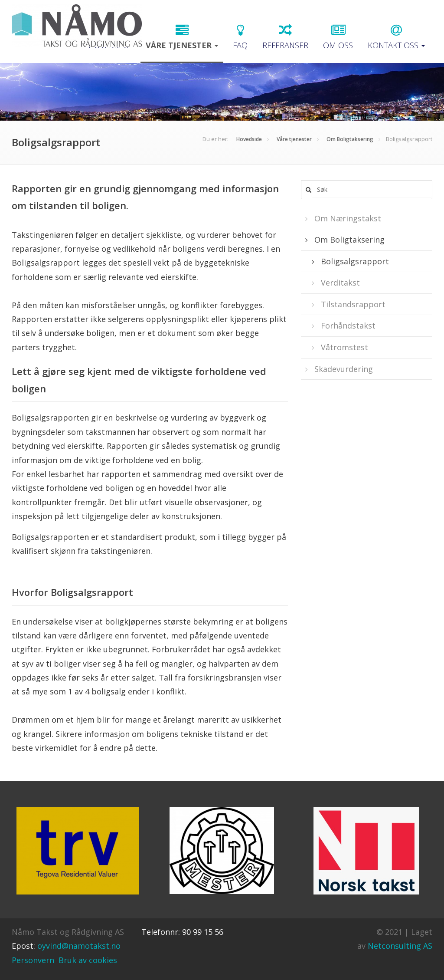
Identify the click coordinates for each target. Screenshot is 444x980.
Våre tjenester (294, 139)
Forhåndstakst (347, 326)
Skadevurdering (343, 369)
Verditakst (339, 283)
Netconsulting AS (400, 946)
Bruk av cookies (88, 960)
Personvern (33, 960)
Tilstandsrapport (352, 304)
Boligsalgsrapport (354, 261)
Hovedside (249, 139)
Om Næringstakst (347, 218)
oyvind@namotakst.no (79, 946)
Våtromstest (343, 347)
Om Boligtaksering (350, 139)
